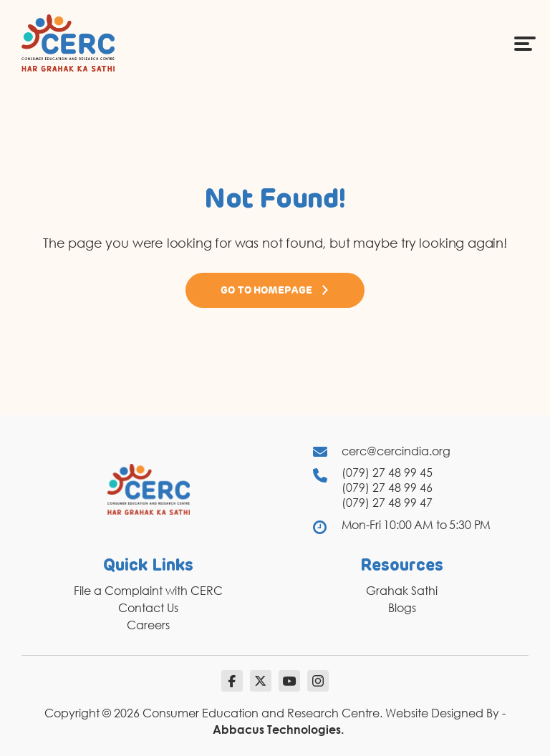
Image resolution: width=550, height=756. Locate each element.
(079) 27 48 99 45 (387, 472)
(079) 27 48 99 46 (387, 488)
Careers (148, 625)
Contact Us (148, 608)
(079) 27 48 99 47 (387, 503)
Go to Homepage (275, 290)
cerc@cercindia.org (396, 451)
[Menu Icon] (525, 43)
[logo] (68, 42)
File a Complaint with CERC (148, 591)
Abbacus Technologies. (278, 730)
